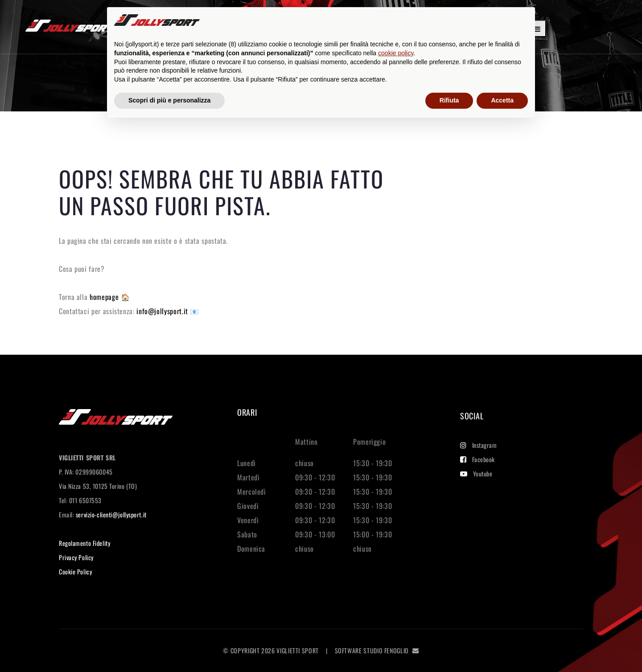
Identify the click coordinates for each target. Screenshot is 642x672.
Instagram (479, 445)
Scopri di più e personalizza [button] (169, 100)
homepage (105, 297)
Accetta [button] (502, 100)
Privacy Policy (76, 557)
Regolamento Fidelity (84, 543)
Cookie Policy (75, 572)
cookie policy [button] (396, 53)
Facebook (477, 459)
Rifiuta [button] (449, 100)
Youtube (476, 473)
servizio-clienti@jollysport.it (111, 514)
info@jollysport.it (163, 311)
